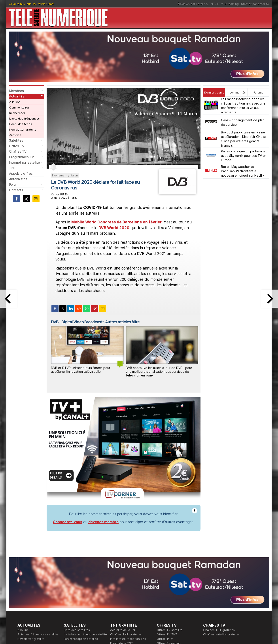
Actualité (70, 601)
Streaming (232, 4)
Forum (14, 184)
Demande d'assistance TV (128, 610)
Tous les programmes (32, 606)
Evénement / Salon (65, 175)
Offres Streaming (169, 579)
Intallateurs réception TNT (128, 575)
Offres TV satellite (170, 566)
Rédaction (117, 597)
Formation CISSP (168, 601)
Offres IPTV (165, 575)
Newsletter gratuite (23, 129)
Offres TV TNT (167, 570)
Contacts (16, 190)
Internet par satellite (255, 4)
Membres (16, 91)
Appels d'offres (21, 173)
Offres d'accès (74, 606)
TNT (212, 4)
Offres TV (17, 146)
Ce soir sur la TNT (30, 601)
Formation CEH (167, 597)
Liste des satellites (77, 566)
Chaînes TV (18, 151)
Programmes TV (22, 157)
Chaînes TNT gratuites (126, 570)
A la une (15, 102)
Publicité (116, 601)
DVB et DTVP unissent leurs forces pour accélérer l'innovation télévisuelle (81, 370)
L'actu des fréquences (25, 118)
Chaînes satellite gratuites (221, 570)
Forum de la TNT (122, 579)
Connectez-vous (67, 458)
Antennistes (18, 179)
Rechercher (17, 113)
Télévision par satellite (191, 4)
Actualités (17, 96)
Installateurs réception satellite (85, 570)
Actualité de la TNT (124, 566)
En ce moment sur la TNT (35, 597)
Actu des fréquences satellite (38, 570)
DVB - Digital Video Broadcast (77, 322)
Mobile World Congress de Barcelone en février (116, 222)
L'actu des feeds (21, 124)
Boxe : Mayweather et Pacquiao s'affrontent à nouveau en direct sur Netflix (243, 171)
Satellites (16, 140)
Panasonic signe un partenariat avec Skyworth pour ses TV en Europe (244, 156)
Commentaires (19, 107)
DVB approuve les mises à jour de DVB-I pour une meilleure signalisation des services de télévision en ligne (159, 372)
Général (116, 606)
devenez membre (103, 458)
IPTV (220, 4)
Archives (15, 135)
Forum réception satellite (81, 575)
